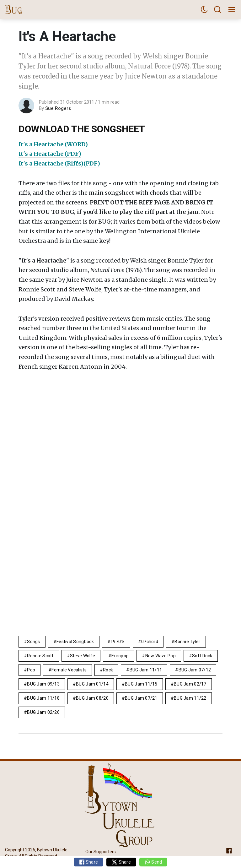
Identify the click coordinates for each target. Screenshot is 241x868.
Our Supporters (101, 851)
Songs (33, 642)
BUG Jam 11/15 (141, 684)
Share (89, 862)
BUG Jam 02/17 (190, 684)
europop (120, 656)
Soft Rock (202, 656)
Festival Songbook (75, 642)
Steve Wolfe (83, 656)
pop (31, 670)
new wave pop (161, 656)
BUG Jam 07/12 (195, 670)
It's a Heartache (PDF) (50, 154)
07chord (150, 642)
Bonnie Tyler (187, 642)
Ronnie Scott (40, 656)
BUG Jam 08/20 (92, 698)
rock (108, 670)
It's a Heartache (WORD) (53, 144)
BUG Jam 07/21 (141, 698)
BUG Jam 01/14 (92, 684)
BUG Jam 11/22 (190, 698)
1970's (118, 642)
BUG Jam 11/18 (43, 698)
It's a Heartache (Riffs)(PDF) (59, 163)
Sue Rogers (58, 108)
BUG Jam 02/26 (43, 712)
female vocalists (69, 670)
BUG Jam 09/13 (43, 684)
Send (153, 862)
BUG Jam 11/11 (146, 670)
